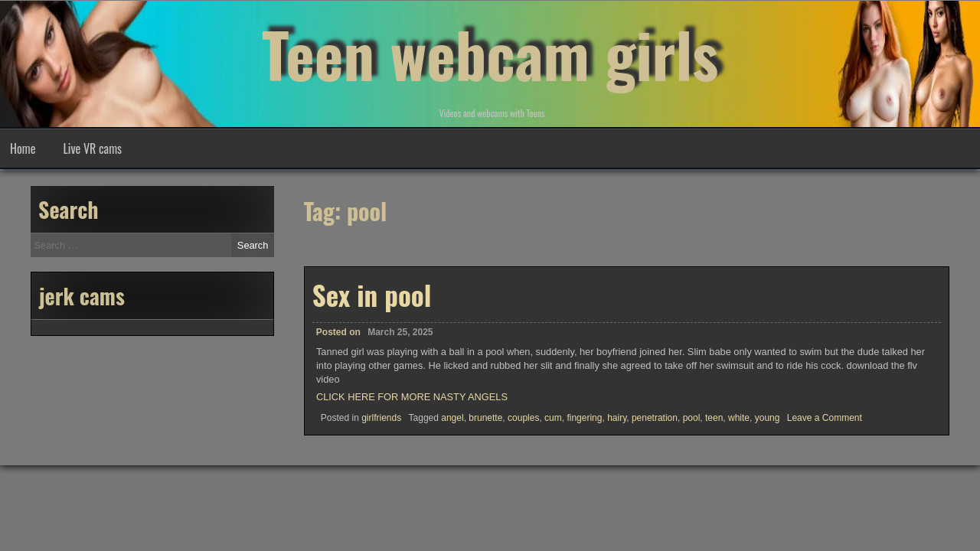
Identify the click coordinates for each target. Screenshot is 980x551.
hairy (617, 418)
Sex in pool (372, 295)
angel (452, 418)
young (768, 418)
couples (523, 418)
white (739, 418)
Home (23, 148)
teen (714, 418)
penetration (655, 418)
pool (692, 418)
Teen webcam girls (490, 54)
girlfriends (381, 418)
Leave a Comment (825, 418)
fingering (584, 418)
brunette (485, 418)
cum (553, 418)
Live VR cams (92, 148)
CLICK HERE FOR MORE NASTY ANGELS (412, 397)
